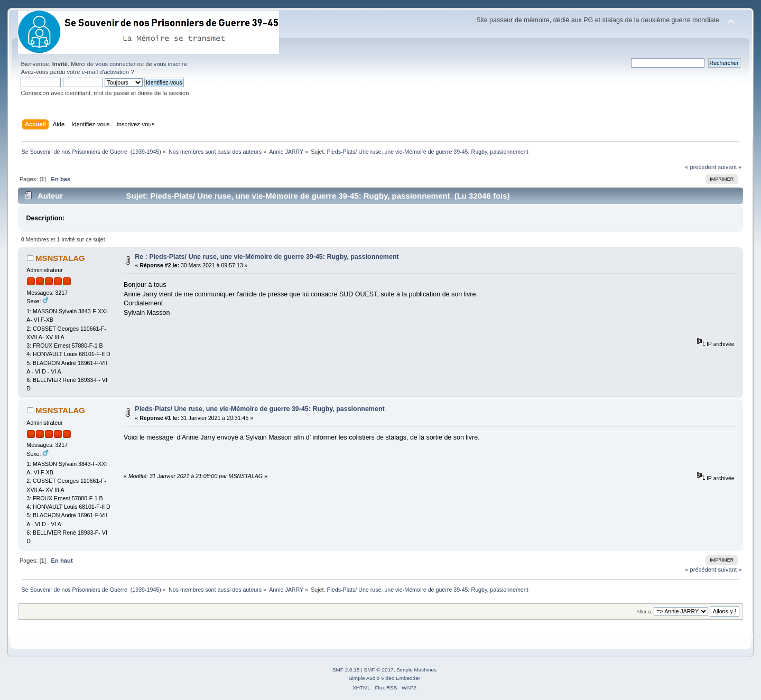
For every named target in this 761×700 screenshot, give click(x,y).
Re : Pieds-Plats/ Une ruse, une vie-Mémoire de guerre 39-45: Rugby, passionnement (267, 257)
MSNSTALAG (60, 258)
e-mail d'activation (105, 72)
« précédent (700, 167)
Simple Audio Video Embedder (384, 678)
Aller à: (645, 612)
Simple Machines (416, 670)
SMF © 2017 (379, 670)
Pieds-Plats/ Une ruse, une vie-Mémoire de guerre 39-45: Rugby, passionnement (259, 409)
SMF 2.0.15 (346, 670)
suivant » (730, 167)
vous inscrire (170, 64)
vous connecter (115, 64)
